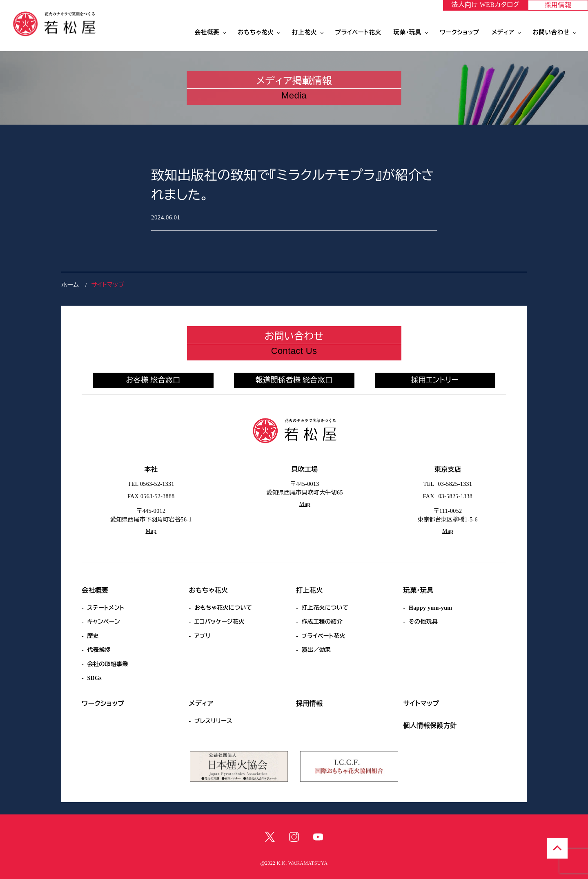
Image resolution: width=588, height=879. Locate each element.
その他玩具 (423, 622)
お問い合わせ (551, 32)
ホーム (70, 285)
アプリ (203, 636)
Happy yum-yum (430, 608)
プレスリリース (213, 721)
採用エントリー (435, 380)
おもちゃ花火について (223, 608)
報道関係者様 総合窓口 (294, 380)
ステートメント (106, 608)
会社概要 (207, 32)
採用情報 (558, 5)
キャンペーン (104, 622)
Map (151, 531)
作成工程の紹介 (322, 622)
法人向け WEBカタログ (485, 5)
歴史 (93, 636)
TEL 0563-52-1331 (151, 484)
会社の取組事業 (108, 664)
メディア (503, 32)
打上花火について (325, 608)
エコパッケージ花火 (219, 622)
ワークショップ (460, 32)
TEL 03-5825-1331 (448, 484)
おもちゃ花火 (256, 32)
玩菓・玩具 (408, 32)
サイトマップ (421, 703)
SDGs (94, 678)
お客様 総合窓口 (153, 380)
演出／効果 (316, 650)
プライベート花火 (358, 32)
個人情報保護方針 (430, 726)
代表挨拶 (99, 650)
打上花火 (304, 32)
